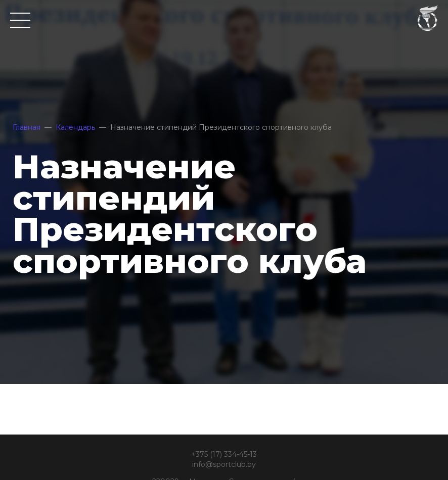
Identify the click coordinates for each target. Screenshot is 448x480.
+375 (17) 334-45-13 (224, 454)
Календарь (75, 127)
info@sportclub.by (224, 464)
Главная (27, 127)
